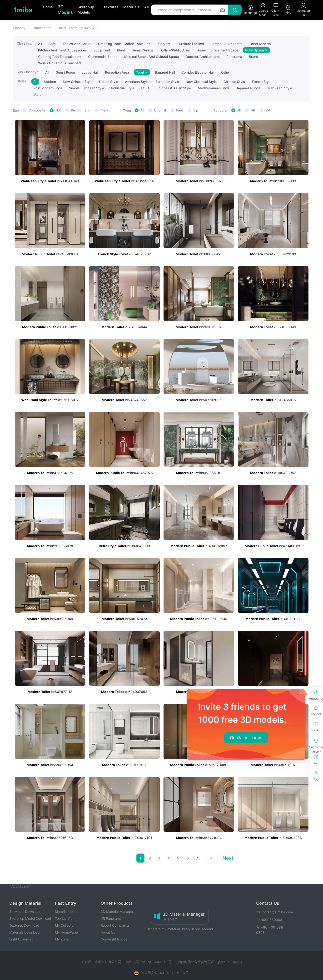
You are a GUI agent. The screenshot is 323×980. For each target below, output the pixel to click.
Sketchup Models (86, 10)
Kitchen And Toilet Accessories (62, 50)
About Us (108, 932)
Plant (121, 50)
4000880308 (269, 920)
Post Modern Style (48, 88)
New (104, 110)
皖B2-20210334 (230, 962)
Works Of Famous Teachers (60, 63)
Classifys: (24, 43)
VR (253, 110)
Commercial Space (103, 57)
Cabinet (164, 44)
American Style (137, 82)
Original (160, 110)
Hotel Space (256, 50)
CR (268, 110)
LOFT (145, 88)
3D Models (65, 10)
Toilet (142, 72)
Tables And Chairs (77, 44)
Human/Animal (143, 50)
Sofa (52, 44)
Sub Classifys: (28, 72)
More (37, 94)
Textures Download (24, 925)
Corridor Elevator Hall (198, 72)
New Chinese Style (78, 82)
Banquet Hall (165, 72)
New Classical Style (201, 82)
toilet (63, 28)
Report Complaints (115, 925)
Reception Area (117, 72)
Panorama (234, 57)
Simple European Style (87, 88)
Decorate (235, 44)
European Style (167, 82)
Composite (37, 110)
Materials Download (25, 932)
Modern (50, 82)
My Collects (64, 925)
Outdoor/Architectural (202, 57)
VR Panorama (111, 918)
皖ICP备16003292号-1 (157, 962)
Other (226, 72)
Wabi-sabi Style (280, 88)
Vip (196, 110)
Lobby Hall (90, 72)
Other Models (260, 44)
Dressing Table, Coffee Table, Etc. (125, 44)
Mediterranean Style (214, 88)
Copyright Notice (114, 939)
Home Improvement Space (217, 50)
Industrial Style (123, 88)
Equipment (102, 50)
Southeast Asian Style (174, 88)
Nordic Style (109, 82)
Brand (254, 57)
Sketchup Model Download (30, 918)
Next (228, 858)
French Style (262, 82)
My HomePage (66, 932)
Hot (58, 110)
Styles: (22, 81)
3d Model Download (25, 912)
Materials (131, 7)
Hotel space (42, 28)
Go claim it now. (246, 738)
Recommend (81, 110)
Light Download (21, 939)
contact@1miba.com (274, 912)
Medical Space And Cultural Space (152, 57)
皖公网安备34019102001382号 (165, 973)
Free (180, 110)
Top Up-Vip (64, 918)
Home (48, 7)
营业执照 (133, 962)
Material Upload (67, 912)
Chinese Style (234, 82)
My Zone (62, 939)
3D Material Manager (117, 912)
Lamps (216, 44)
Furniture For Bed (191, 44)
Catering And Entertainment (60, 57)
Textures (111, 7)
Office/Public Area (175, 50)
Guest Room (65, 72)
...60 (209, 858)
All (147, 7)
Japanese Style (248, 88)
